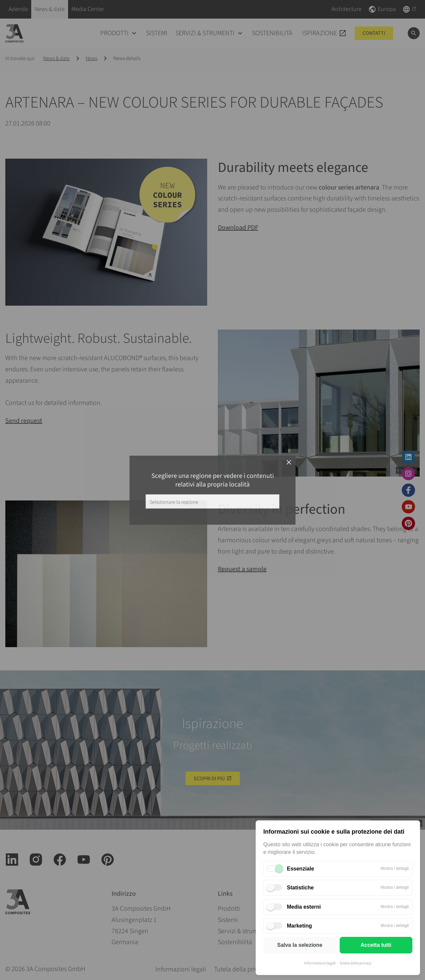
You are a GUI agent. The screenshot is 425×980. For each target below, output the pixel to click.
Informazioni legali (320, 963)
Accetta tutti (376, 945)
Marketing (299, 926)
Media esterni (304, 907)
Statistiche (300, 888)
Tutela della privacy (355, 963)
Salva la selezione (300, 945)
